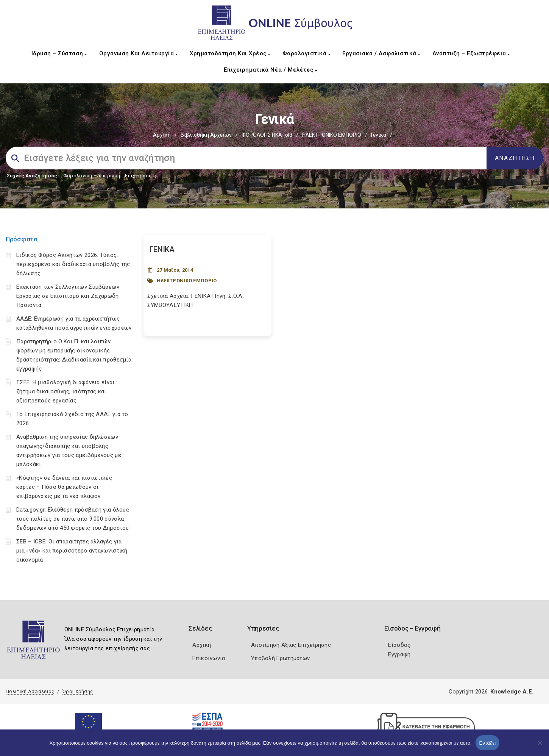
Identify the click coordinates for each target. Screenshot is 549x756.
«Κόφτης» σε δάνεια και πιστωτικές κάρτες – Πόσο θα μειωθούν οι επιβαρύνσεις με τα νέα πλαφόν (64, 487)
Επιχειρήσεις (140, 176)
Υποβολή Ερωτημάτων (280, 658)
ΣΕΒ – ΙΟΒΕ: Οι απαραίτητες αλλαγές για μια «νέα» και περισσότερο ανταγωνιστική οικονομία (72, 551)
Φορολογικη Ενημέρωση (92, 176)
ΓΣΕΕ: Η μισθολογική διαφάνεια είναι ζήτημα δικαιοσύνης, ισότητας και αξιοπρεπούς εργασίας (66, 391)
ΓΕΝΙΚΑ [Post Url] (162, 249)
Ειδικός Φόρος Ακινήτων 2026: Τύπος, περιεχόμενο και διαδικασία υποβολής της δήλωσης (73, 264)
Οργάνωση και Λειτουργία (139, 53)
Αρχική (162, 135)
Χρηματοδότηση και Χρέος (230, 53)
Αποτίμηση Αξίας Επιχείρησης (291, 645)
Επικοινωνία (209, 658)
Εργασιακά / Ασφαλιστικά (381, 53)
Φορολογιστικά (306, 53)
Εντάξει (488, 743)
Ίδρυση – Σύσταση (59, 53)
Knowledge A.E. (512, 692)
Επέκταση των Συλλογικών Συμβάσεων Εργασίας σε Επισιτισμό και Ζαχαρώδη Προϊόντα (68, 296)
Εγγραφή (399, 654)
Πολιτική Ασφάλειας (30, 691)
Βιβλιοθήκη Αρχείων (206, 135)
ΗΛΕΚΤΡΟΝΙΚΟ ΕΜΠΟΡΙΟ (332, 135)
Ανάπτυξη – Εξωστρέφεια (471, 53)
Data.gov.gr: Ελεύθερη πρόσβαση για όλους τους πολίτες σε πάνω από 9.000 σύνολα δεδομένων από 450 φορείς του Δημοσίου (73, 519)
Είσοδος (399, 645)
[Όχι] (540, 747)
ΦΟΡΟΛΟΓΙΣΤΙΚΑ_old (267, 135)
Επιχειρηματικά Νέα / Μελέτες (271, 70)
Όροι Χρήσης (78, 691)
